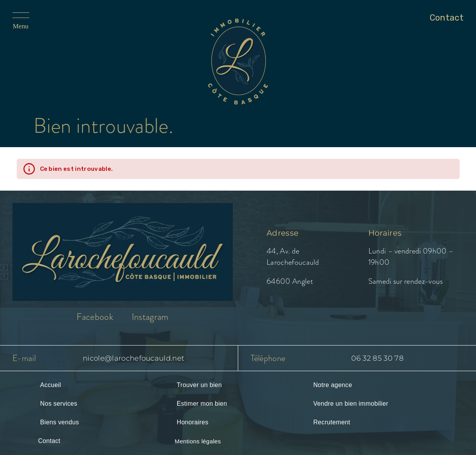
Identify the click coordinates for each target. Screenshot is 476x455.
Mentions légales (198, 441)
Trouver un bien (199, 385)
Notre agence (333, 385)
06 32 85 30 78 (377, 358)
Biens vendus (59, 422)
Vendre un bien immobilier (351, 404)
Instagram (150, 317)
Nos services (58, 404)
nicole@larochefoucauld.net (133, 358)
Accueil (51, 385)
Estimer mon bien (202, 404)
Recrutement (332, 422)
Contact (49, 441)
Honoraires (193, 422)
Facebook (95, 317)
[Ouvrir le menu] (32, 21)
